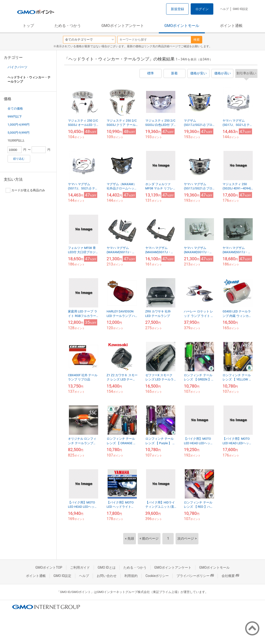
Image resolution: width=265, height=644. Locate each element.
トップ (28, 26)
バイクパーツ (17, 67)
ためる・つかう (68, 26)
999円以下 (15, 117)
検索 (197, 40)
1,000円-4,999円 (19, 125)
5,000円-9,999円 (19, 133)
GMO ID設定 (240, 9)
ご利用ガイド (80, 567)
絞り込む (19, 159)
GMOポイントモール (182, 26)
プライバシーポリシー (195, 576)
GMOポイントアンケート (123, 26)
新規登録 (177, 9)
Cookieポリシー (157, 576)
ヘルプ (224, 9)
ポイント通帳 (231, 26)
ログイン (202, 9)
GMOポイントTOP (49, 567)
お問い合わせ (107, 576)
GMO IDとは (107, 567)
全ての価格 (15, 109)
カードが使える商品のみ (25, 190)
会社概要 (230, 576)
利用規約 (131, 576)
